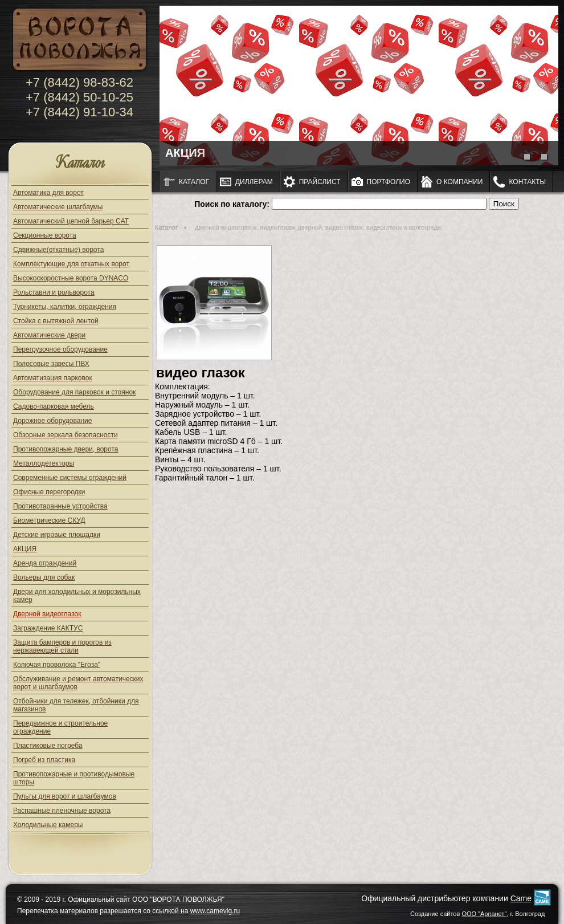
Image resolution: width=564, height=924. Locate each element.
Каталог (80, 163)
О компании (459, 182)
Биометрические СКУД (49, 520)
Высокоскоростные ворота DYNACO (71, 278)
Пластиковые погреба (48, 746)
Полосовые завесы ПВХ (51, 364)
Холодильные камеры (48, 825)
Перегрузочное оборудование (60, 349)
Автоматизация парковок (53, 378)
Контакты (527, 182)
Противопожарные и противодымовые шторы (74, 778)
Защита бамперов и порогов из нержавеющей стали (62, 646)
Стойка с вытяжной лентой (56, 321)
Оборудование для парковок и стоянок (74, 392)
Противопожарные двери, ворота (66, 449)
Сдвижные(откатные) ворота (58, 250)
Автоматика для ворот (48, 193)
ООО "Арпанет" (484, 914)
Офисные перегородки (49, 492)
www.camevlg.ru (215, 911)
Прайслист (320, 182)
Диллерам (254, 182)
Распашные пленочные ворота (62, 811)
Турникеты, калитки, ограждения (65, 307)
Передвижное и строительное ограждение (60, 727)
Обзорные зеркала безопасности (66, 435)
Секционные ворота (45, 235)
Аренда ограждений (45, 563)
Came (521, 898)
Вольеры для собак (44, 577)
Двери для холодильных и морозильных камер (77, 596)
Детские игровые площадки (57, 535)
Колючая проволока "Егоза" (57, 665)
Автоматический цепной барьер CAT (71, 221)
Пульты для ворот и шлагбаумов (65, 796)
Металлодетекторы (44, 463)
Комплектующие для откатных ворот (71, 264)
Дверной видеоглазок (47, 614)
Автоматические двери (49, 335)
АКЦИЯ (25, 549)
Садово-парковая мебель (54, 406)
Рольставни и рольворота (54, 292)
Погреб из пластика (44, 760)
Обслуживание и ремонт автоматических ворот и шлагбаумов (78, 683)
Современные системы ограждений (70, 478)
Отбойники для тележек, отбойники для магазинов (76, 705)
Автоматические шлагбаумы (58, 207)
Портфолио (389, 182)
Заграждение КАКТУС (48, 628)
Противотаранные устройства (60, 506)
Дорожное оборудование (52, 421)
